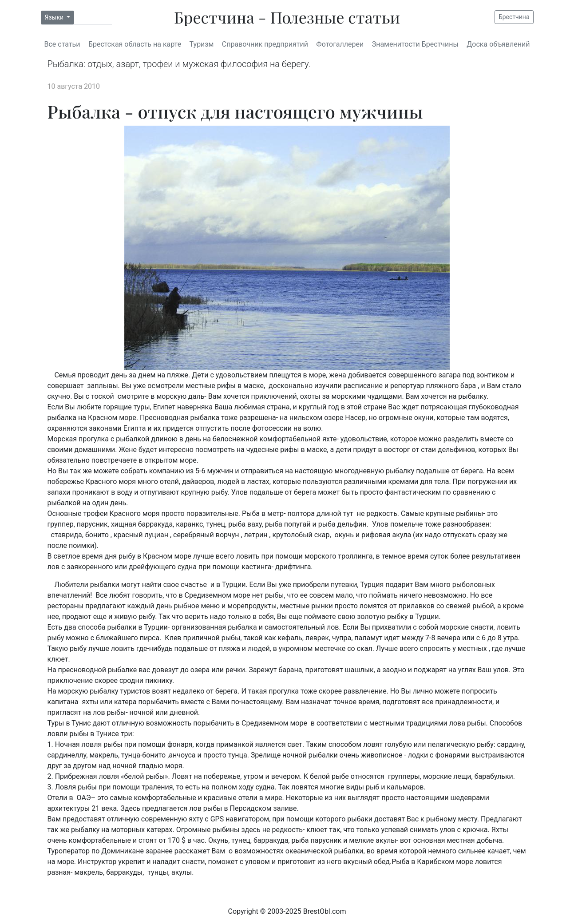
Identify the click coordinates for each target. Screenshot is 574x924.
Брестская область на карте (135, 44)
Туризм (202, 44)
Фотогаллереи (340, 44)
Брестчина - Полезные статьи (287, 17)
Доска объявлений (498, 44)
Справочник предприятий (265, 44)
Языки (55, 17)
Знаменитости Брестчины (415, 44)
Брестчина (514, 17)
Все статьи (62, 44)
